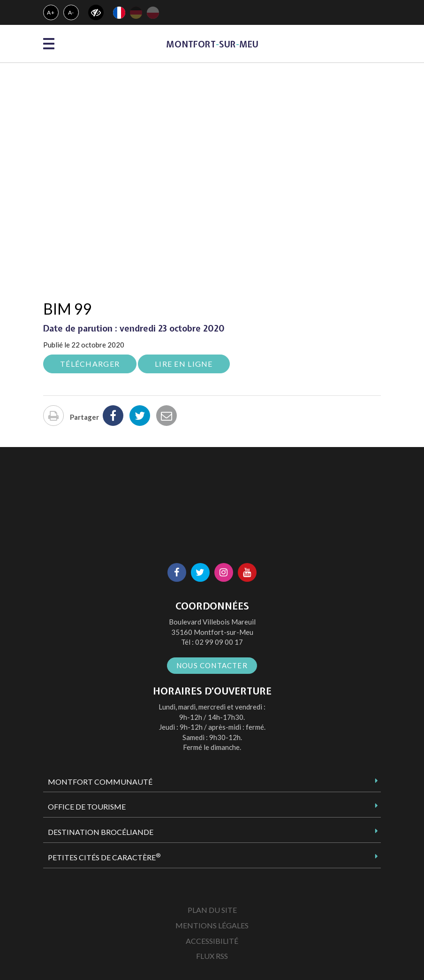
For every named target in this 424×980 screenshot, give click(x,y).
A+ (51, 12)
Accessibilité (212, 941)
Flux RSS (212, 956)
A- (71, 12)
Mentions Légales (212, 925)
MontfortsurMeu (212, 44)
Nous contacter (212, 665)
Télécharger (90, 364)
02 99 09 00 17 (219, 642)
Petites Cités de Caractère (104, 857)
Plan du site (212, 910)
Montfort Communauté (100, 782)
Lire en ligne (184, 364)
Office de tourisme (87, 806)
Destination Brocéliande (101, 832)
